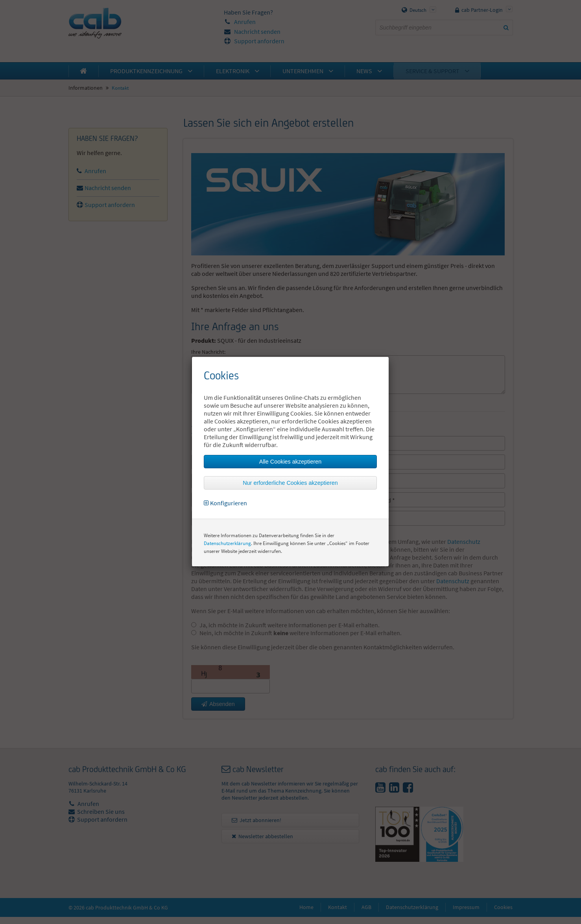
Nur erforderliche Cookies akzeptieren (290, 483)
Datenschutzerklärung (227, 543)
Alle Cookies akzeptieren (290, 462)
